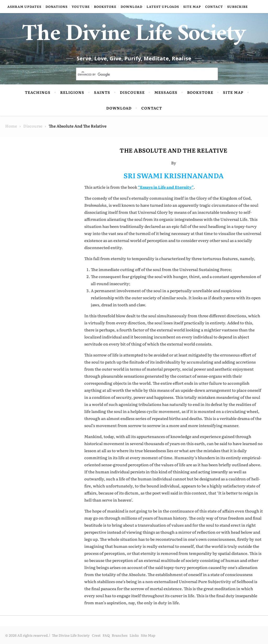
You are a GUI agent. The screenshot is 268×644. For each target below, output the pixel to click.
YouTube (81, 7)
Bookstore (105, 7)
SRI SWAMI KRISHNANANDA (174, 175)
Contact (214, 7)
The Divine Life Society (134, 37)
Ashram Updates (24, 7)
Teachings (38, 92)
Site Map (192, 7)
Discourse (132, 92)
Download (132, 7)
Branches (120, 635)
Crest (96, 635)
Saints (102, 92)
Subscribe (238, 7)
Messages (166, 92)
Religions (72, 92)
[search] (141, 74)
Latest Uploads (163, 7)
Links (134, 635)
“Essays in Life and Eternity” (166, 187)
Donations (57, 7)
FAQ (106, 635)
